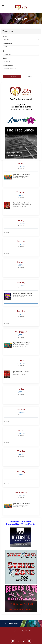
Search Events (8, 65)
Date (5, 58)
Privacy (21, 636)
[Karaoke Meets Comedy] (21, 206)
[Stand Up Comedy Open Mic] (21, 296)
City (5, 36)
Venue (5, 51)
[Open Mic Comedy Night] (21, 177)
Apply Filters (12, 77)
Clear (30, 77)
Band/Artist (7, 44)
